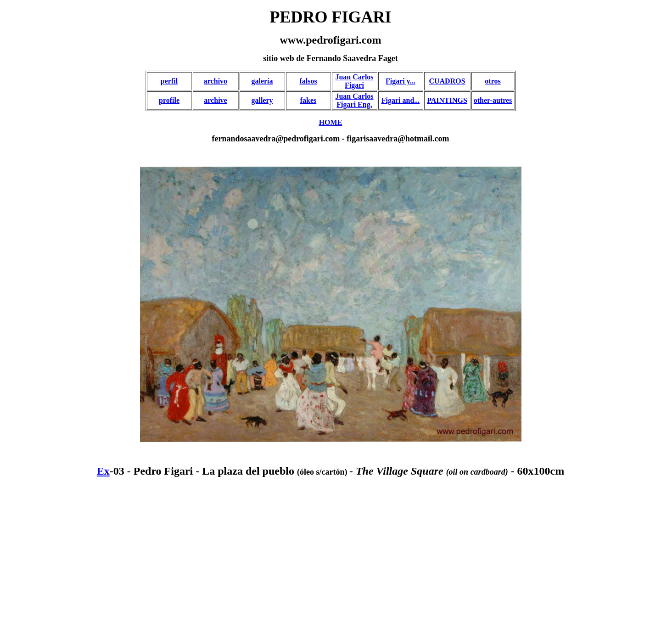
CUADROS (447, 81)
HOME (331, 122)
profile (169, 100)
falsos (308, 81)
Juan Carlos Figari (354, 81)
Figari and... (401, 100)
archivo (216, 81)
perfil (169, 81)
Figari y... (401, 81)
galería (262, 81)
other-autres (493, 100)
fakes (308, 100)
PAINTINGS (447, 100)
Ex (103, 471)
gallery (262, 100)
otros (493, 81)
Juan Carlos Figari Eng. (354, 100)
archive (215, 100)
